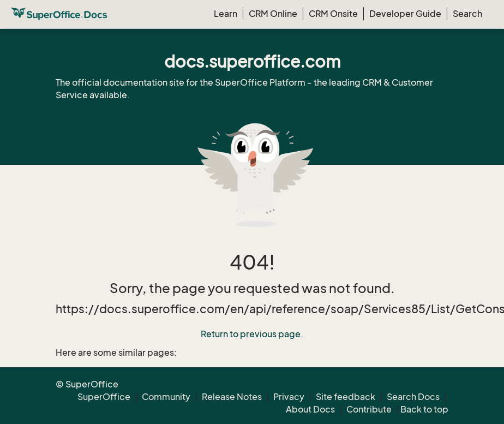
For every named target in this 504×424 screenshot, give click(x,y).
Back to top (424, 409)
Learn (226, 14)
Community (166, 397)
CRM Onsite (333, 14)
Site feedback (346, 397)
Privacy (289, 397)
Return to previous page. (252, 334)
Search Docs (413, 397)
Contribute (369, 409)
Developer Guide (405, 14)
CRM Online (273, 14)
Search (467, 14)
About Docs (310, 409)
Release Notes (232, 397)
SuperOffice (104, 397)
